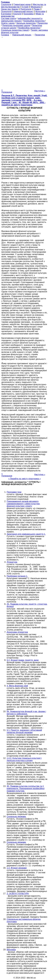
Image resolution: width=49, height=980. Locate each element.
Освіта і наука (8, 23)
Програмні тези (14, 492)
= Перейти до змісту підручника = (24, 479)
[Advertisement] (24, 63)
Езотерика (6, 14)
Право (37, 9)
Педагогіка (42, 23)
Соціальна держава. (16, 817)
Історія (25, 7)
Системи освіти (8, 18)
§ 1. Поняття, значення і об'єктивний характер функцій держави (24, 731)
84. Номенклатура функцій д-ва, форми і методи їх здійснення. (26, 713)
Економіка (29, 14)
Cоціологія (6, 4)
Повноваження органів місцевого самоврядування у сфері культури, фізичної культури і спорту (23, 504)
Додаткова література (17, 632)
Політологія (26, 9)
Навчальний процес (23, 11)
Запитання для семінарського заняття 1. (26, 534)
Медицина (36, 7)
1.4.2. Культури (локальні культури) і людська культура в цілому (24, 759)
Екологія (17, 14)
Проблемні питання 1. (17, 576)
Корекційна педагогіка (34, 21)
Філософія (40, 11)
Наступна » (40, 91)
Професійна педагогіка (29, 28)
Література (12, 562)
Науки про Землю (10, 9)
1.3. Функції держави (17, 868)
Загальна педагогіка (26, 23)
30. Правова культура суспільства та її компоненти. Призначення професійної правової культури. (26, 789)
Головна (5, 35)
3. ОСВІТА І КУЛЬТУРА (18, 894)
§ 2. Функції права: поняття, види (23, 660)
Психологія (6, 11)
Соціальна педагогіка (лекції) (15, 30)
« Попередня (7, 91)
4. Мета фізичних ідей (17, 686)
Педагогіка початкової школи (16, 25)
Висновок (11, 950)
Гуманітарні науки (22, 4)
